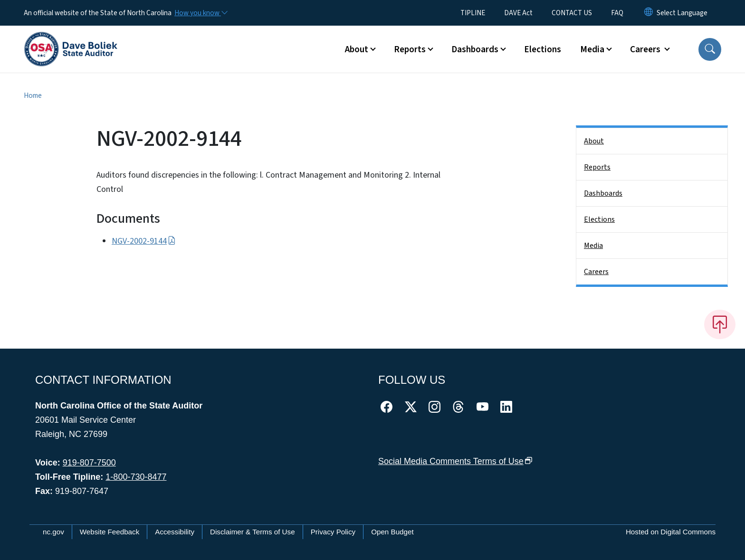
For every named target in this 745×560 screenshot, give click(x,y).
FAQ (617, 13)
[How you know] (201, 13)
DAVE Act (518, 13)
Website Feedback (110, 532)
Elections (543, 49)
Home (33, 95)
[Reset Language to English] (649, 13)
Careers (596, 272)
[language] (682, 13)
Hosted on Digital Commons (671, 532)
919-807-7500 (89, 463)
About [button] (357, 49)
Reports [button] (410, 49)
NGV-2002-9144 (144, 241)
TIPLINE (473, 13)
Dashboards (603, 193)
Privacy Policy (333, 532)
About (594, 141)
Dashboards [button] (475, 49)
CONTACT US (572, 13)
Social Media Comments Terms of (455, 461)
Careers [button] (646, 49)
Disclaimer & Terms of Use (253, 532)
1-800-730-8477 (136, 477)
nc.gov (53, 532)
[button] (710, 49)
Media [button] (592, 49)
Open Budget (392, 532)
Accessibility (175, 532)
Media (593, 246)
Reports (597, 167)
